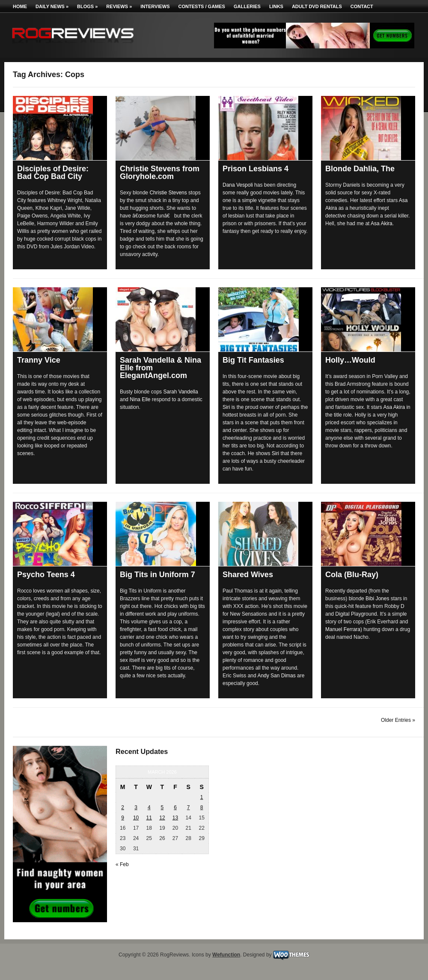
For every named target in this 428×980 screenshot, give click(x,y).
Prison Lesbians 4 (256, 169)
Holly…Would (350, 360)
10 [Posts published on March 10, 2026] (136, 818)
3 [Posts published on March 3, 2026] (136, 807)
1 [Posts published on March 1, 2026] (202, 797)
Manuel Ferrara (343, 629)
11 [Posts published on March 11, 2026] (149, 818)
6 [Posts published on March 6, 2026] (175, 807)
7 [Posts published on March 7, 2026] (189, 807)
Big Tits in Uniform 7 (158, 575)
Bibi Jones (377, 599)
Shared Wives (248, 575)
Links (276, 6)
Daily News (52, 6)
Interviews (155, 6)
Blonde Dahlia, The (360, 169)
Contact (362, 6)
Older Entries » (398, 720)
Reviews (119, 6)
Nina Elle (140, 399)
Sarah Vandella (180, 392)
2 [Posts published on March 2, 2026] (123, 807)
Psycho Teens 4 (46, 575)
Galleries (247, 6)
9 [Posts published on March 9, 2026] (123, 818)
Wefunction (226, 955)
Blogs (87, 6)
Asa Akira (382, 223)
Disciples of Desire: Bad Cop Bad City (53, 173)
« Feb (122, 864)
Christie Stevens (168, 193)
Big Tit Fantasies (253, 360)
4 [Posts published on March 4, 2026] (149, 807)
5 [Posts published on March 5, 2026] (162, 807)
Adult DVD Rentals (317, 6)
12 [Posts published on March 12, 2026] (162, 818)
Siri (226, 407)
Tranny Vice (39, 360)
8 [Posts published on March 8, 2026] (202, 807)
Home (20, 6)
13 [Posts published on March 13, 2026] (175, 818)
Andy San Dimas (276, 676)
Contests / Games (202, 6)
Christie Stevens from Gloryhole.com (160, 173)
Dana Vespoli (238, 185)
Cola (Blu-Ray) (352, 575)
